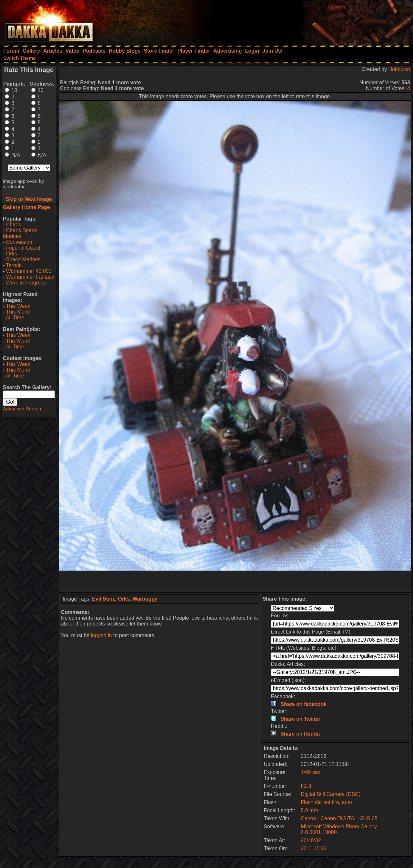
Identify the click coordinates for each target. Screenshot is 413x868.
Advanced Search (22, 409)
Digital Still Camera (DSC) (331, 794)
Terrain (14, 265)
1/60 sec (310, 772)
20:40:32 (311, 840)
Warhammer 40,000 (29, 271)
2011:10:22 (314, 848)
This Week (18, 306)
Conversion (19, 242)
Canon (308, 818)
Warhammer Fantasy (30, 277)
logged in (101, 635)
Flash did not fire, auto (326, 802)
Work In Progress (26, 283)
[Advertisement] (326, 21)
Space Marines (23, 259)
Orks (12, 254)
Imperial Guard (23, 248)
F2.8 (306, 786)
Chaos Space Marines (20, 233)
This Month (19, 312)
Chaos (14, 225)
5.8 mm (309, 810)
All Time (15, 318)
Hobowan (399, 69)
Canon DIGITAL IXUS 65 (349, 818)
